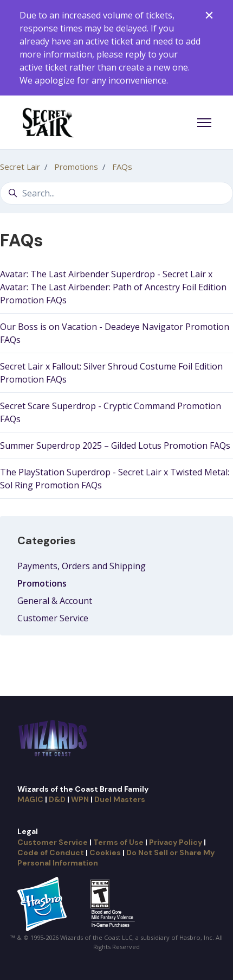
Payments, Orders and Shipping (82, 566)
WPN (80, 799)
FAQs (122, 167)
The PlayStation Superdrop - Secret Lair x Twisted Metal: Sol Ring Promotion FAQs (115, 479)
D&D (57, 799)
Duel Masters (120, 799)
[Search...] (116, 193)
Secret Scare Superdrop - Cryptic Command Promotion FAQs (111, 412)
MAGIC (30, 799)
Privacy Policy (176, 842)
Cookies (105, 852)
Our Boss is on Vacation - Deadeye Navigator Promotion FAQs (115, 333)
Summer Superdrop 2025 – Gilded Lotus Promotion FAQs (115, 446)
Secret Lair (20, 167)
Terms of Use (118, 842)
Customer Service (53, 618)
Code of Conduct (51, 852)
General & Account (55, 601)
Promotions (76, 167)
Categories (47, 540)
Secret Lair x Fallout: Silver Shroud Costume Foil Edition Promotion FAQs (111, 373)
